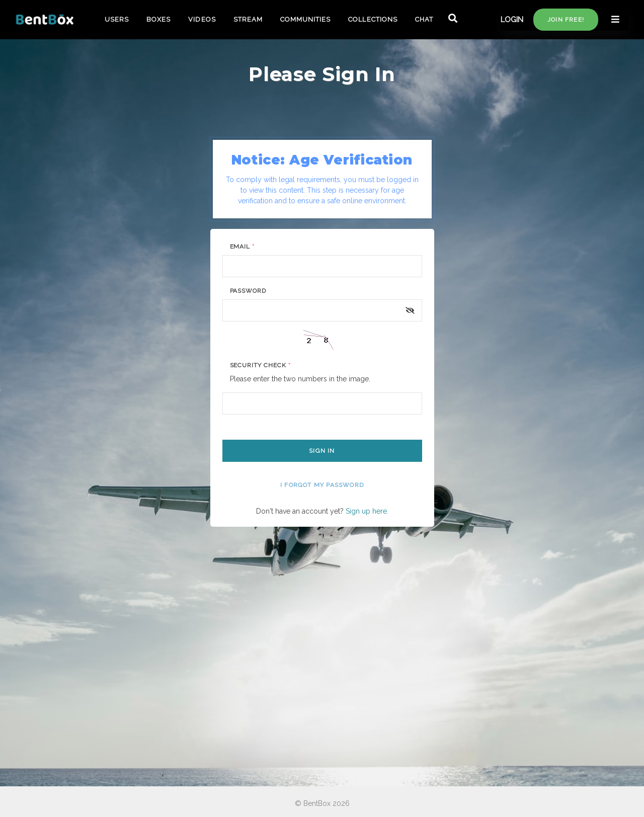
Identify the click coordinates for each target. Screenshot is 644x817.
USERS (117, 19)
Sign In (322, 451)
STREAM (248, 19)
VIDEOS (202, 19)
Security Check (260, 365)
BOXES (158, 19)
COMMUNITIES (305, 19)
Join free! (566, 20)
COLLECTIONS (373, 19)
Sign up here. (367, 511)
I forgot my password (322, 485)
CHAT (424, 19)
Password (248, 291)
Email (243, 247)
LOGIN (512, 20)
